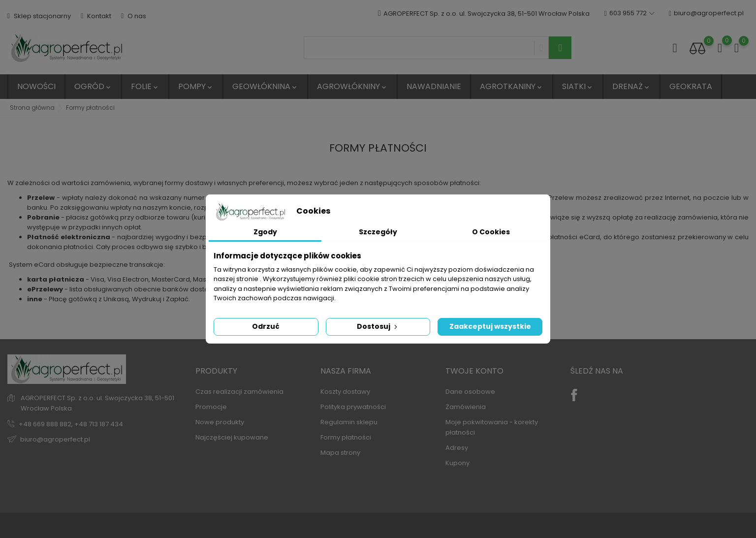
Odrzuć (266, 326)
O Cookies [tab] (491, 232)
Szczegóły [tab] (378, 232)
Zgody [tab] (265, 232)
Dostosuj (378, 326)
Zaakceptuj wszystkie (490, 326)
